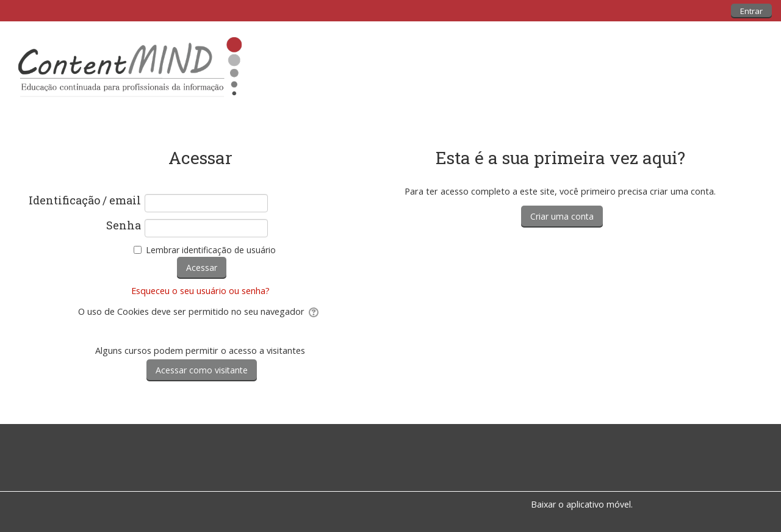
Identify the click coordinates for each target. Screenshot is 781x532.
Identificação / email (85, 201)
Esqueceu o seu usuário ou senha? (200, 291)
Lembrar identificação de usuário (211, 250)
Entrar (751, 11)
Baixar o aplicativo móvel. (582, 504)
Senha (124, 226)
